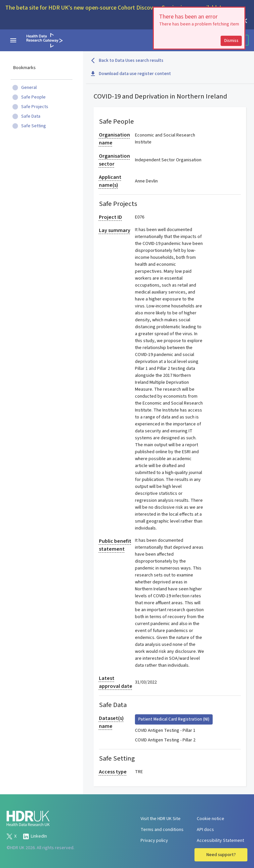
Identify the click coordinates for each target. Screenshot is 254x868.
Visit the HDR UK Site (161, 819)
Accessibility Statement (220, 841)
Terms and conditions (162, 830)
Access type (113, 772)
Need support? (221, 855)
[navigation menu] (13, 40)
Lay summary (115, 230)
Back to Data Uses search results (127, 60)
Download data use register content (131, 74)
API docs (205, 830)
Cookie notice (211, 819)
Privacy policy (154, 841)
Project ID (110, 217)
